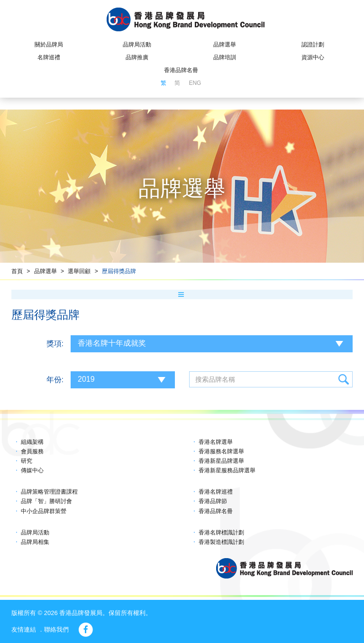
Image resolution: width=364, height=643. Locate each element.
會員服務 (32, 451)
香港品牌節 (213, 501)
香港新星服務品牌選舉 (227, 470)
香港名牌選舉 (216, 442)
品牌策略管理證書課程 (49, 492)
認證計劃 (313, 45)
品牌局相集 (35, 542)
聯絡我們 (56, 629)
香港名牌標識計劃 (221, 533)
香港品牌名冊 (181, 70)
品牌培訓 (225, 57)
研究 (27, 461)
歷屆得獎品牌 (119, 271)
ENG (195, 83)
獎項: (55, 344)
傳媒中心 (32, 470)
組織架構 (32, 442)
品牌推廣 (137, 57)
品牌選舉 (225, 45)
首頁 (17, 271)
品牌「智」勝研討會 (46, 501)
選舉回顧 (79, 271)
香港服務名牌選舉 (221, 451)
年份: (55, 380)
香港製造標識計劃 (221, 542)
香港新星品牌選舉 (221, 461)
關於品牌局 (49, 45)
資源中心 (313, 57)
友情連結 (24, 629)
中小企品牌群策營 (44, 511)
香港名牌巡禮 (216, 492)
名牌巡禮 (49, 57)
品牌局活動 (137, 45)
